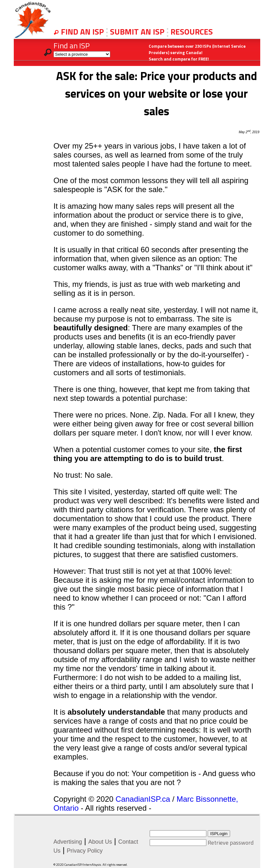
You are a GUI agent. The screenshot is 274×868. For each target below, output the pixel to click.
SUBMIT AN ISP (138, 32)
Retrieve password (231, 843)
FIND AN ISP (83, 32)
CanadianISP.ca (143, 799)
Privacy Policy (85, 851)
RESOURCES (192, 32)
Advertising (68, 842)
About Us (100, 842)
